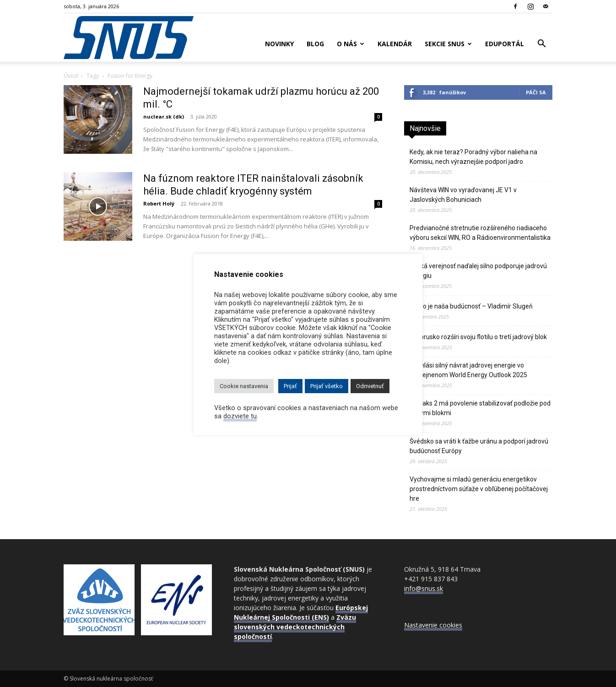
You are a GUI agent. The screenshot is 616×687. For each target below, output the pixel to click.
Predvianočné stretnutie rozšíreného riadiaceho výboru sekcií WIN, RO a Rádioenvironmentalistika (480, 233)
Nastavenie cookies (433, 625)
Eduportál (505, 44)
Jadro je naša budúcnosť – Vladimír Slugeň (471, 306)
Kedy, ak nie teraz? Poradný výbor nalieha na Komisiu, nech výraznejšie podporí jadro (473, 157)
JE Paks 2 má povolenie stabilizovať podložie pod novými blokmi (480, 408)
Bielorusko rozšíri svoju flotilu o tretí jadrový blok (478, 337)
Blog (315, 44)
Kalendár (395, 44)
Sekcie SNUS (448, 44)
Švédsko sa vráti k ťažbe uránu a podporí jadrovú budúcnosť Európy (479, 446)
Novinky (279, 44)
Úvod (71, 76)
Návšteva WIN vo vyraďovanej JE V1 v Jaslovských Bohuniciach (463, 195)
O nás (351, 44)
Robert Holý (159, 203)
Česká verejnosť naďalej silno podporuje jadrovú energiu (478, 271)
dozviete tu (240, 416)
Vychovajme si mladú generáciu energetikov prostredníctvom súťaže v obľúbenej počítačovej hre (479, 489)
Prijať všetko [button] (327, 386)
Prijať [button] (290, 386)
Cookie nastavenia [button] (244, 386)
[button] (541, 45)
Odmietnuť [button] (370, 386)
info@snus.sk (424, 588)
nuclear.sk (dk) (164, 116)
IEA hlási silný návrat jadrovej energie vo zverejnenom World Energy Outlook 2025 (468, 370)
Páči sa (536, 92)
